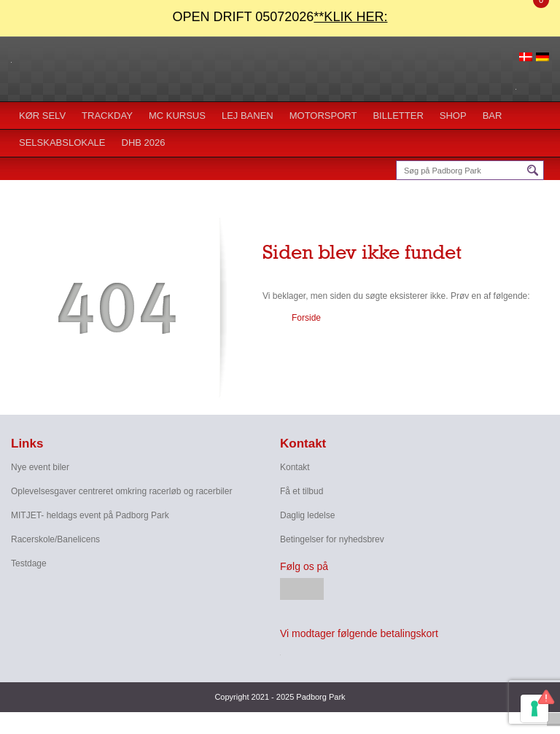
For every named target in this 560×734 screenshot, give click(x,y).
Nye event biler (40, 467)
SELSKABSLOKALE (62, 142)
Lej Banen (248, 116)
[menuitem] (526, 56)
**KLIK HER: (350, 17)
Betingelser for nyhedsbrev (332, 539)
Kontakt (295, 467)
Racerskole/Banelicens (55, 539)
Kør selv (42, 116)
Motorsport (323, 116)
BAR (493, 116)
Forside (306, 318)
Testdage (29, 563)
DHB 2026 (144, 142)
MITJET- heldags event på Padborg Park (90, 515)
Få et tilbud (302, 491)
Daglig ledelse (307, 515)
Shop (453, 116)
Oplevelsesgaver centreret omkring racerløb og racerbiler (121, 491)
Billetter (398, 116)
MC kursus (177, 116)
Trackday (107, 116)
